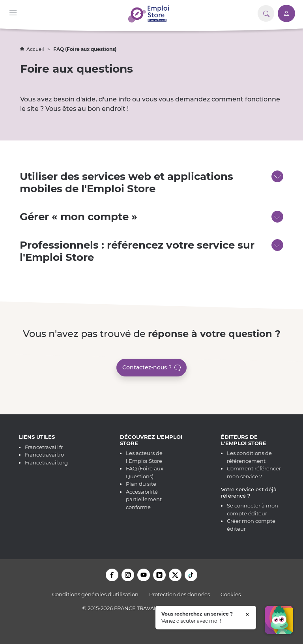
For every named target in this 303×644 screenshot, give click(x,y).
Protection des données (180, 594)
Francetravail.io (44, 455)
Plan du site (141, 484)
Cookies (231, 594)
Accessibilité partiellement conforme (144, 499)
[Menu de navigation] (13, 12)
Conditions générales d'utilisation (95, 594)
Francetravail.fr (44, 447)
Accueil (33, 49)
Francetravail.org (46, 462)
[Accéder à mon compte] (286, 13)
